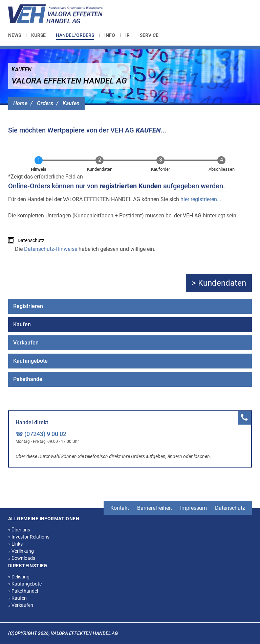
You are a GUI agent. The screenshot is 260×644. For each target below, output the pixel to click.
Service (149, 35)
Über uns (19, 530)
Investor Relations (29, 537)
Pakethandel (28, 379)
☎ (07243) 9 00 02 (41, 434)
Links (15, 544)
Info (110, 35)
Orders (45, 103)
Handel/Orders (75, 35)
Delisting (19, 577)
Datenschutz (31, 240)
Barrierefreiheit (155, 508)
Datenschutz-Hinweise (51, 249)
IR (127, 35)
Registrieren (28, 306)
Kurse (38, 35)
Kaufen (71, 103)
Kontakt (120, 508)
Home (20, 103)
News (15, 35)
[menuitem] (17, 35)
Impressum (193, 508)
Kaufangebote (30, 361)
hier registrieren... (201, 199)
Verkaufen (26, 343)
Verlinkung (21, 551)
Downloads (22, 558)
